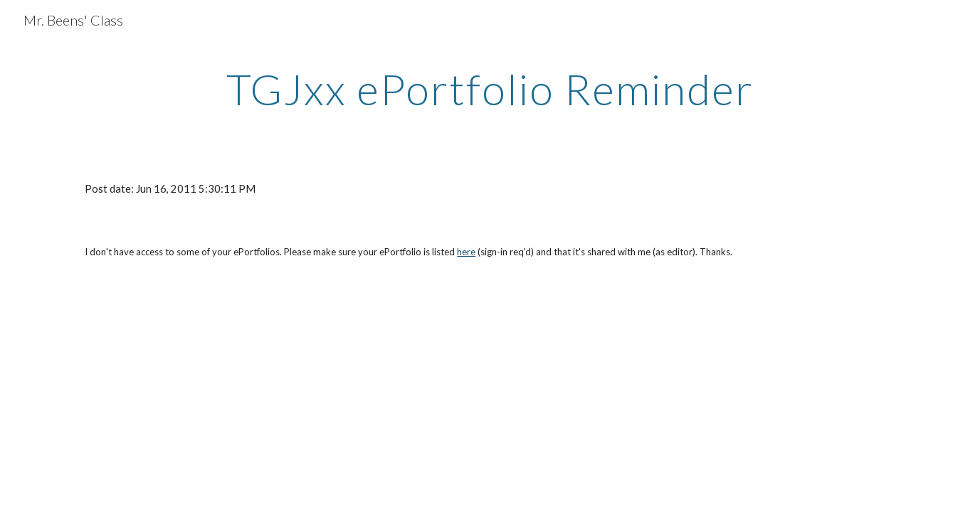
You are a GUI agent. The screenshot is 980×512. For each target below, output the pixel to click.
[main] (490, 89)
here (466, 252)
